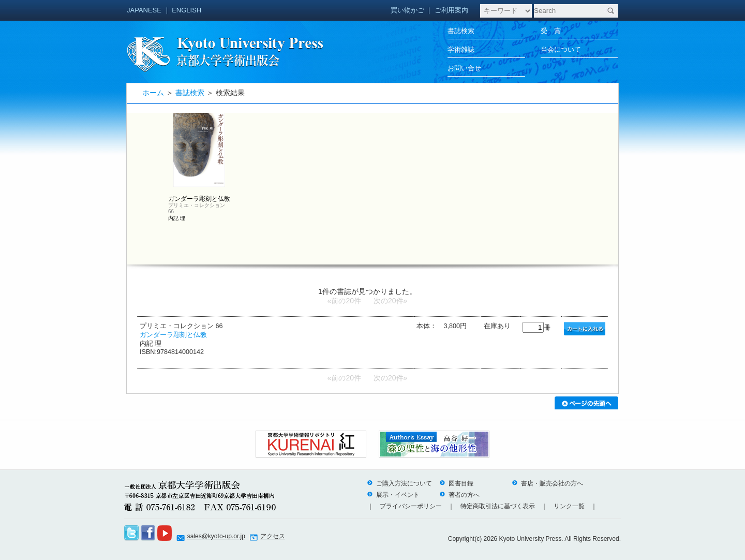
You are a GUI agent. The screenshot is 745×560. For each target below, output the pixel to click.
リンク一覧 (569, 506)
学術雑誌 (461, 49)
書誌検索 (461, 31)
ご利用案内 (451, 10)
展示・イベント (393, 495)
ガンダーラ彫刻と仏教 (173, 335)
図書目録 (456, 483)
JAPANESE (144, 10)
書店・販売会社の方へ (547, 483)
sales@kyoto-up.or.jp (216, 536)
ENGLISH (187, 10)
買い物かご (407, 10)
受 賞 (551, 31)
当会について (561, 49)
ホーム (153, 93)
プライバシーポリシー (411, 506)
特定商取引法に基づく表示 (498, 506)
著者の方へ (459, 495)
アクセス (273, 536)
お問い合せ (464, 68)
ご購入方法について (399, 483)
